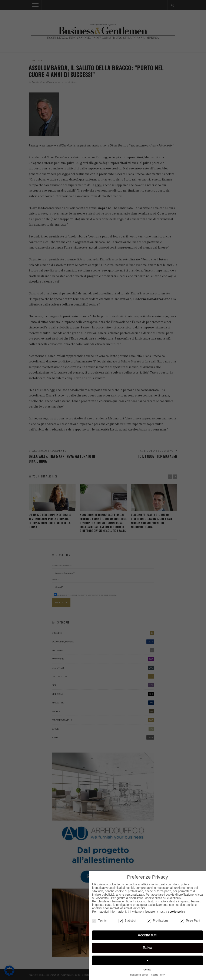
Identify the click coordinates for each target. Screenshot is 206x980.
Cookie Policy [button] (158, 975)
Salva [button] (147, 948)
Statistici (127, 920)
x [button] (148, 960)
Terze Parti (190, 920)
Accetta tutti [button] (147, 935)
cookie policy (176, 912)
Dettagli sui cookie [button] (140, 975)
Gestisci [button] (147, 970)
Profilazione (158, 920)
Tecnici (100, 920)
